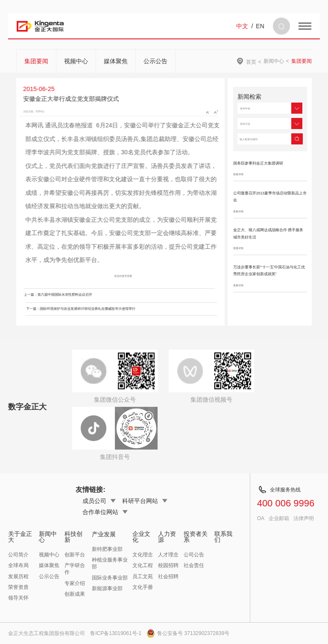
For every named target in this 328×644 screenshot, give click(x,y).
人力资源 (167, 537)
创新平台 (75, 555)
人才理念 (168, 555)
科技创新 (73, 537)
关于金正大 (20, 537)
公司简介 (18, 555)
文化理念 (143, 555)
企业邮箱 (279, 518)
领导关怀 (18, 598)
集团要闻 (36, 61)
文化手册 (143, 587)
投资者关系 (196, 537)
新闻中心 (274, 61)
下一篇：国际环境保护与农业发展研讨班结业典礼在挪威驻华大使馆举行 (88, 309)
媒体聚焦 (116, 61)
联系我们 (223, 537)
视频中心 (76, 61)
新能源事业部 (107, 588)
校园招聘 (168, 565)
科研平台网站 (145, 501)
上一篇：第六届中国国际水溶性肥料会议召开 (50, 295)
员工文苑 (143, 576)
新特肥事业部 (107, 549)
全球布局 (18, 565)
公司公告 (194, 555)
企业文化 (141, 537)
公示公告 (155, 61)
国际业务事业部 (110, 578)
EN (260, 26)
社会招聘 (168, 576)
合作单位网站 (105, 512)
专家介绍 (75, 583)
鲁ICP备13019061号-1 (116, 633)
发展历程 (18, 576)
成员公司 (99, 501)
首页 (251, 62)
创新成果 (75, 594)
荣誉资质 (18, 587)
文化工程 (143, 565)
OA (261, 518)
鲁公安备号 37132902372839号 (188, 633)
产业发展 (104, 534)
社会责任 (194, 565)
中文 (242, 26)
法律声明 (304, 518)
